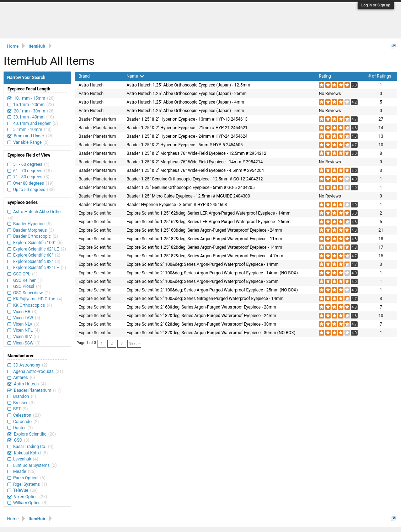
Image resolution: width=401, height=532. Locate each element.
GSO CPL (22, 274)
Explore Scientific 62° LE (36, 249)
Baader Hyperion (29, 224)
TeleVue (21, 490)
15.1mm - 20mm (29, 105)
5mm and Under (29, 136)
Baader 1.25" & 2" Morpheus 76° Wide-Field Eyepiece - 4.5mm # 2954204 (195, 170)
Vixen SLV (23, 337)
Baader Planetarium (33, 390)
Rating (325, 76)
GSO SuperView (28, 293)
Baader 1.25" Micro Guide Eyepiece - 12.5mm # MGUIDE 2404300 (188, 196)
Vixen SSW (23, 343)
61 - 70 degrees (28, 171)
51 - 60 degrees (28, 164)
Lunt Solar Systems (31, 465)
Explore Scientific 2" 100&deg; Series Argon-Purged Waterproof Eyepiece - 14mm (203, 264)
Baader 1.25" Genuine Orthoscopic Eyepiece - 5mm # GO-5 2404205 (191, 188)
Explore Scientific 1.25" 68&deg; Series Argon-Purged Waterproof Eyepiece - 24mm (204, 230)
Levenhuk (22, 459)
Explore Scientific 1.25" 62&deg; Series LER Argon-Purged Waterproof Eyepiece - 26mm (208, 222)
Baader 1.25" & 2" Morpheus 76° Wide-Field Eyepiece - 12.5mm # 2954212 (196, 153)
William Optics (27, 503)
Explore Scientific (30, 434)
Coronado (22, 422)
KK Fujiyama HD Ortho (34, 299)
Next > (134, 344)
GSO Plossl (24, 286)
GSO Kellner (24, 280)
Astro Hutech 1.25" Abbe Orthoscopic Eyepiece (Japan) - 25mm (187, 94)
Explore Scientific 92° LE (36, 268)
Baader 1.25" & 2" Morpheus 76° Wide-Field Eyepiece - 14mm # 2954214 (195, 162)
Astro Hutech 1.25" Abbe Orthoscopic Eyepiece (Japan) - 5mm (185, 111)
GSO (18, 440)
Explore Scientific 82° (33, 262)
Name (135, 76)
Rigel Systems (26, 484)
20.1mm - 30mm (30, 111)
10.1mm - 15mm (30, 98)
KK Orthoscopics (29, 305)
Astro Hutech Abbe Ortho (36, 212)
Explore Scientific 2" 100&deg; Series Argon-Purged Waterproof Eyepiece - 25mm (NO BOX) (212, 290)
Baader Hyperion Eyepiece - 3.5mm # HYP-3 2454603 (177, 205)
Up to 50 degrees (29, 190)
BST (17, 409)
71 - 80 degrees (28, 177)
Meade (20, 472)
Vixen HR (22, 312)
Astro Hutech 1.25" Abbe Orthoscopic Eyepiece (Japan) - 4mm (185, 102)
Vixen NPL (23, 330)
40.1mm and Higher (32, 123)
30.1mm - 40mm (29, 117)
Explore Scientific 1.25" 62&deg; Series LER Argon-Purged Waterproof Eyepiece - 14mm (208, 213)
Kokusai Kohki (27, 453)
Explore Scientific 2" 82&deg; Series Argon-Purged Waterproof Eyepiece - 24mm (201, 316)
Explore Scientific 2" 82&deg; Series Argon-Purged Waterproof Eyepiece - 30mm (201, 324)
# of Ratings (380, 76)
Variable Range (27, 142)
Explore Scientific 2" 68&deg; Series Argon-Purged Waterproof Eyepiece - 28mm (201, 307)
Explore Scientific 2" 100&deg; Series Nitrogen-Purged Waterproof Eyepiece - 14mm (205, 299)
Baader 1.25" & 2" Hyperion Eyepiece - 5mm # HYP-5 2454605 (185, 145)
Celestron (22, 415)
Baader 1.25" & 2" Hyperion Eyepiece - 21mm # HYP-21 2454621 (187, 128)
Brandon (21, 396)
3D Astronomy (27, 365)
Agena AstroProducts (33, 372)
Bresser (20, 403)
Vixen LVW (23, 318)
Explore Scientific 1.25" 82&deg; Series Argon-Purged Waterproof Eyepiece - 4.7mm (205, 256)
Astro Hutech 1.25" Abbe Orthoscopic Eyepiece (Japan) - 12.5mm (188, 85)
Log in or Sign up (376, 5)
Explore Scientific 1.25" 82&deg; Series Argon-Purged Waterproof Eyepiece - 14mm (204, 247)
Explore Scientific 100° (34, 243)
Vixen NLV (23, 324)
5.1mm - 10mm (28, 130)
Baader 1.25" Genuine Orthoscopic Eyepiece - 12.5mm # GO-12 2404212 (195, 179)
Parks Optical (26, 478)
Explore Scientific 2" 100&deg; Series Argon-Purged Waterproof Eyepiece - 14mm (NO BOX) (212, 273)
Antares (20, 378)
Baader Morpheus (30, 230)
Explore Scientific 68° (33, 255)
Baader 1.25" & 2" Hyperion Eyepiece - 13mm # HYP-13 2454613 (187, 119)
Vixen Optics (26, 497)
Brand (84, 76)
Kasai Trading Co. (30, 447)
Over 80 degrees (29, 183)
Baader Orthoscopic (32, 236)
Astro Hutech (26, 384)
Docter (19, 428)
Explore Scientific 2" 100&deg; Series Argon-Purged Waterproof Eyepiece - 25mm (203, 281)
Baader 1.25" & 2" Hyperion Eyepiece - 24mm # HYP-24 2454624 (187, 136)
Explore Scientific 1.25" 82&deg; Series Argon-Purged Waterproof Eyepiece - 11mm (204, 239)
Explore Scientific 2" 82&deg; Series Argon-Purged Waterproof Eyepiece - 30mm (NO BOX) (211, 333)
